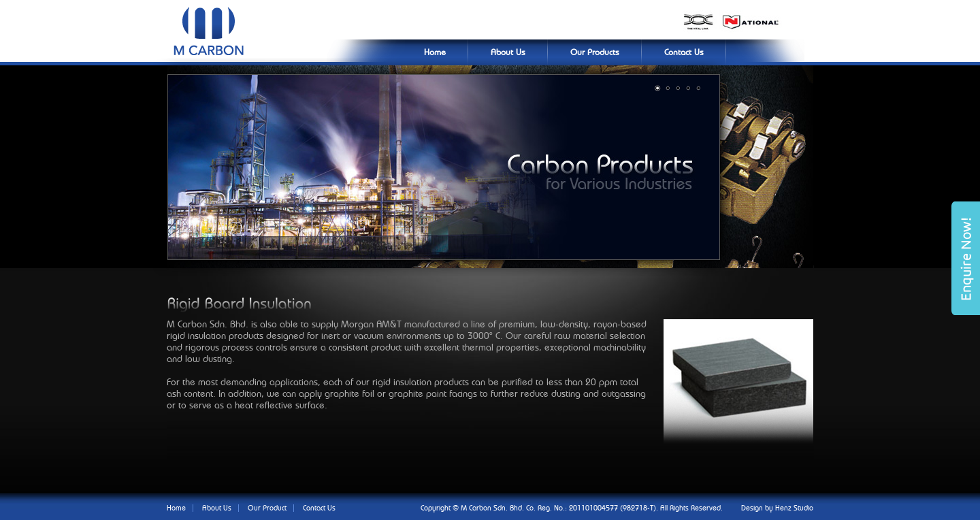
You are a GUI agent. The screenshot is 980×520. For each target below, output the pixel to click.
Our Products (595, 52)
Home (435, 52)
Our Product (267, 508)
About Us (508, 52)
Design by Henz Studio (777, 508)
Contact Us (684, 52)
